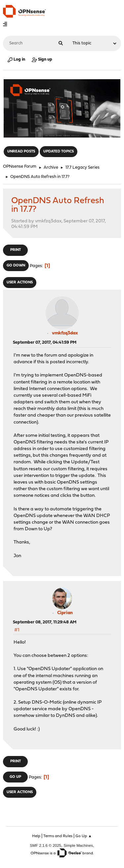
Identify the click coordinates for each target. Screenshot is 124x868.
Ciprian (65, 613)
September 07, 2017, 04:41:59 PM (45, 343)
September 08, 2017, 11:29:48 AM (45, 622)
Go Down (16, 266)
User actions (20, 283)
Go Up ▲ (84, 836)
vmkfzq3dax (65, 333)
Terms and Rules (58, 836)
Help (36, 836)
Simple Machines (78, 845)
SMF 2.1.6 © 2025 (45, 845)
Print (16, 250)
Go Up (15, 777)
